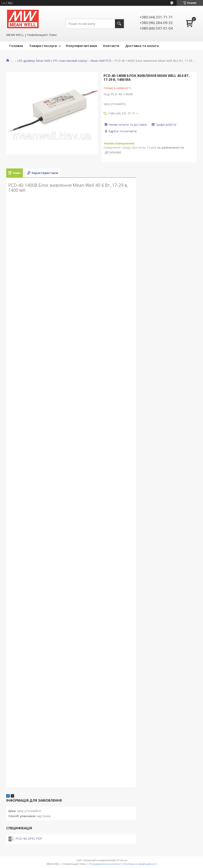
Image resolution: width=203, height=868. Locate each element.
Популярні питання (81, 46)
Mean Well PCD (101, 61)
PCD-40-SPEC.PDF (29, 838)
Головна (16, 46)
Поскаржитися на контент (105, 864)
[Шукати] (119, 24)
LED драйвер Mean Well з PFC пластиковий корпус (52, 61)
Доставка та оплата (142, 46)
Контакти (111, 46)
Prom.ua (122, 860)
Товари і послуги (43, 46)
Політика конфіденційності (140, 864)
